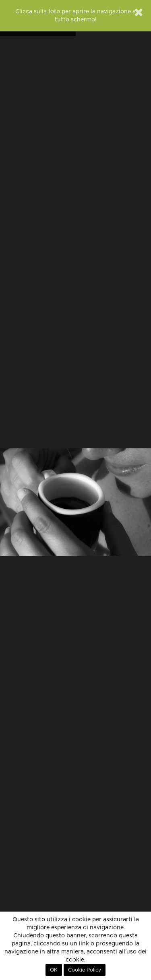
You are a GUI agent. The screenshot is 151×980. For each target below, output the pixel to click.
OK (54, 970)
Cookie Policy (85, 970)
